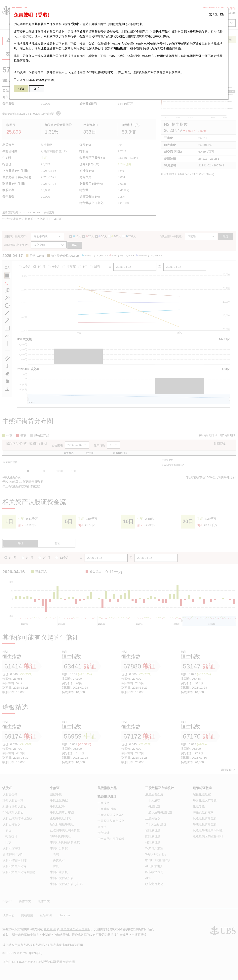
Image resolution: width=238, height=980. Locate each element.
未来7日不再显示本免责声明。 (35, 80)
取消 (37, 89)
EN (222, 14)
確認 (21, 89)
